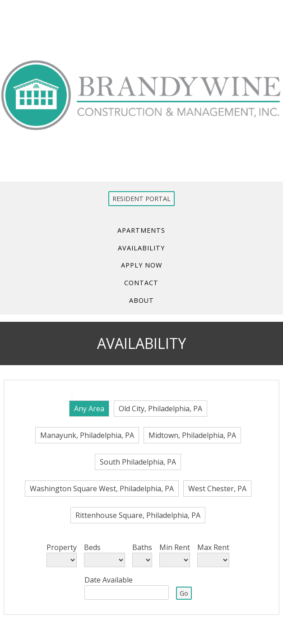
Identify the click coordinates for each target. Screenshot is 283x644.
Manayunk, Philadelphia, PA (87, 435)
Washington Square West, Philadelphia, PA (102, 489)
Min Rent (175, 547)
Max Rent (213, 547)
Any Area (89, 409)
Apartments (142, 230)
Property (62, 547)
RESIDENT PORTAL (141, 199)
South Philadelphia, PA (138, 462)
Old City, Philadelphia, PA (160, 409)
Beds (92, 547)
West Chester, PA (217, 489)
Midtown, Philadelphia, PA (192, 435)
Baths (142, 547)
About (141, 300)
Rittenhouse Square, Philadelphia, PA (138, 515)
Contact (142, 283)
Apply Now (141, 265)
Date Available (109, 580)
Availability (142, 247)
